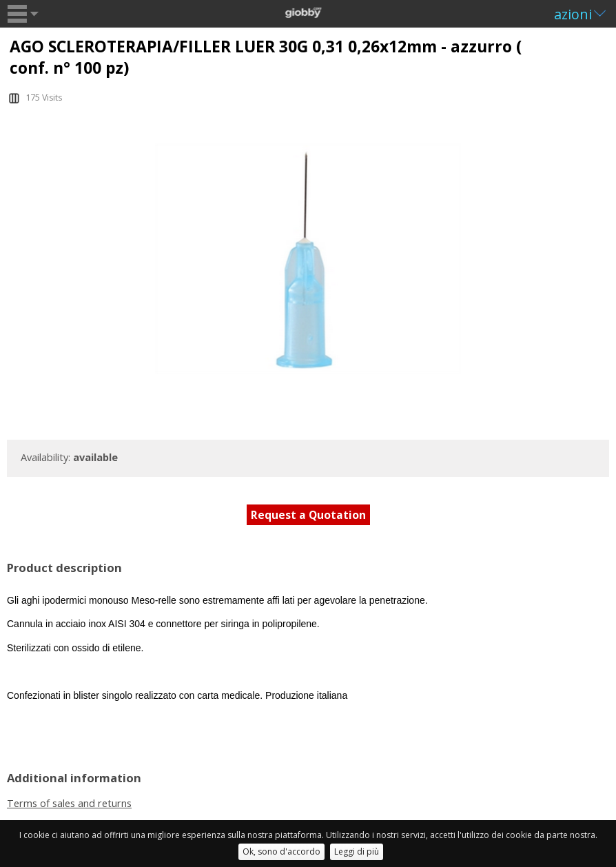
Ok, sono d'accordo (281, 851)
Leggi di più (357, 851)
